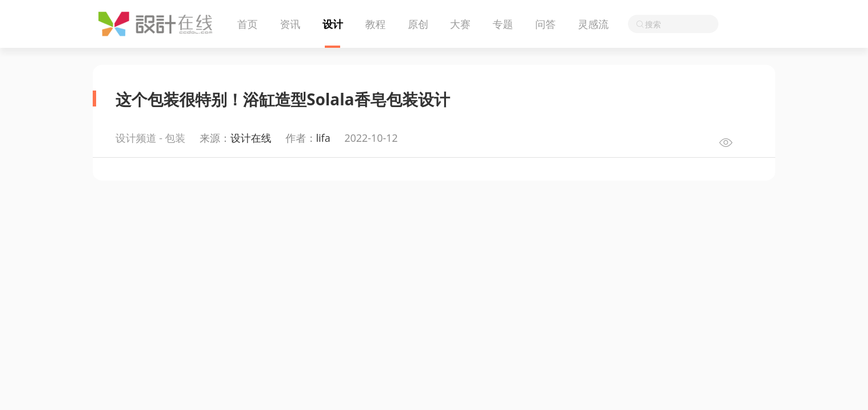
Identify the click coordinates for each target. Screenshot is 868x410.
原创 (418, 24)
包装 (175, 138)
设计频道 (136, 138)
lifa (323, 138)
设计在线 (251, 138)
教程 (375, 24)
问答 (545, 24)
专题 (503, 24)
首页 (247, 24)
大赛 (460, 24)
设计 (333, 24)
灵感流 (593, 24)
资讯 (290, 24)
